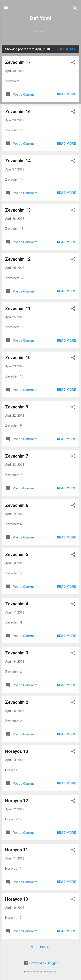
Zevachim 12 (18, 259)
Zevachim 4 (17, 604)
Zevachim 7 (17, 456)
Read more (66, 94)
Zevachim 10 (18, 358)
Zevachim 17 (18, 62)
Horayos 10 (17, 899)
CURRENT (28, 32)
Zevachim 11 (18, 308)
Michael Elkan (50, 972)
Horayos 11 (17, 850)
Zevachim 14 (18, 161)
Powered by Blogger (40, 963)
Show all (67, 49)
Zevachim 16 (18, 112)
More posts (40, 947)
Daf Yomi (40, 18)
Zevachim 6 (17, 505)
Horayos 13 (17, 751)
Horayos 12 (17, 801)
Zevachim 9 (17, 407)
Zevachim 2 (17, 702)
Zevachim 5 (17, 554)
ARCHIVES (52, 32)
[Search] (75, 9)
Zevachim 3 (17, 653)
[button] (73, 63)
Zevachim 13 (18, 210)
